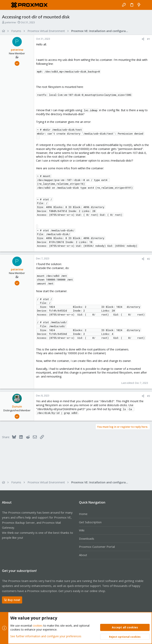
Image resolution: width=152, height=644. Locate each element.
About (83, 555)
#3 (149, 396)
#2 (149, 259)
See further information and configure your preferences (46, 636)
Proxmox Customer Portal (97, 547)
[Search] (146, 5)
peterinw (10, 22)
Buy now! (12, 600)
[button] (6, 5)
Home (83, 514)
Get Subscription (90, 522)
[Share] (143, 39)
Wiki (82, 530)
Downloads (87, 539)
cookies (38, 626)
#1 (149, 39)
